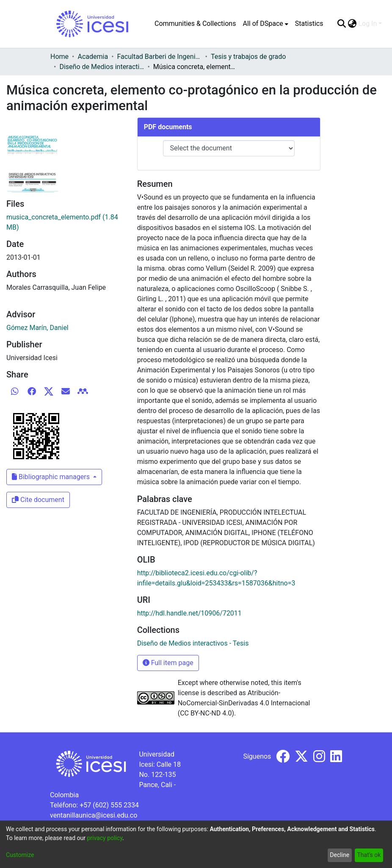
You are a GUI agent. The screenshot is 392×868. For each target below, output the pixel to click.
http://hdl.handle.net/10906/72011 (189, 613)
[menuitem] (265, 24)
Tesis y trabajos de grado (248, 57)
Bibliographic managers (52, 477)
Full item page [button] (168, 663)
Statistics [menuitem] (309, 24)
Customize (20, 855)
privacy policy (105, 838)
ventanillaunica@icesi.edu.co (94, 815)
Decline (340, 855)
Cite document (38, 500)
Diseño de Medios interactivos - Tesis (102, 67)
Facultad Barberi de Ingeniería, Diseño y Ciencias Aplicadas (160, 57)
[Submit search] (341, 24)
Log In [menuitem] (367, 24)
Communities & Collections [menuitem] (195, 24)
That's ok (369, 855)
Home (59, 57)
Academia (93, 57)
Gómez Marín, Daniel (37, 328)
